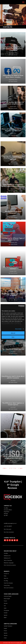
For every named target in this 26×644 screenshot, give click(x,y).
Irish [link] (5, 606)
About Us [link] (6, 578)
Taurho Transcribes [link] (8, 560)
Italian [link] (5, 608)
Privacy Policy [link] (7, 585)
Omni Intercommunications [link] (10, 565)
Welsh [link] (5, 618)
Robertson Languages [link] (9, 563)
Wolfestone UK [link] (7, 556)
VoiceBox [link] (6, 553)
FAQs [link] (5, 576)
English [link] (5, 628)
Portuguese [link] (6, 610)
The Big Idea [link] (19, 643)
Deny (13, 337)
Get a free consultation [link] (9, 532)
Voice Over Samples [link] (8, 583)
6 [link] (16, 468)
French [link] (5, 601)
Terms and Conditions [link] (9, 588)
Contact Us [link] (6, 574)
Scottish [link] (6, 613)
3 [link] (11, 468)
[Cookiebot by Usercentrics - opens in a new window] (19, 306)
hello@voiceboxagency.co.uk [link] (10, 523)
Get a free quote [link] (8, 529)
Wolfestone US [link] (7, 558)
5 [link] (14, 468)
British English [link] (7, 599)
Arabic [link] (5, 638)
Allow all (13, 333)
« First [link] (4, 468)
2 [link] (10, 468)
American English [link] (8, 596)
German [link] (6, 603)
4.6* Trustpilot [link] (12, 482)
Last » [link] (21, 468)
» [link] (19, 468)
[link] (13, 500)
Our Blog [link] (6, 581)
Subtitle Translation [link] (8, 626)
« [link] (7, 468)
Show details (18, 329)
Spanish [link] (6, 615)
